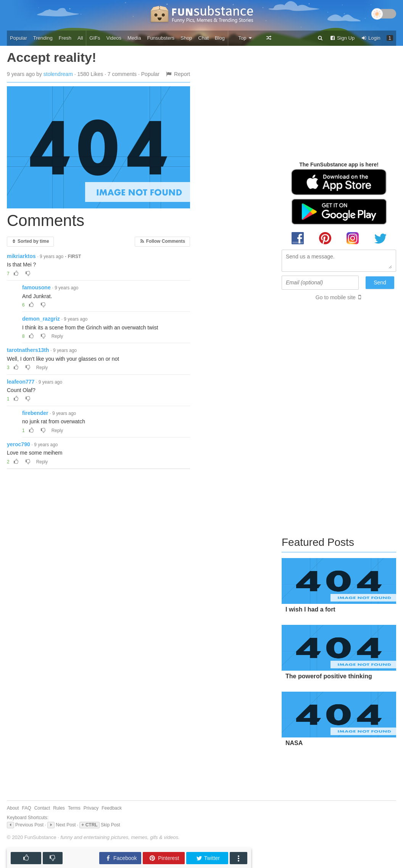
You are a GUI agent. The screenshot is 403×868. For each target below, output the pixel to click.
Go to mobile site (336, 297)
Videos (114, 38)
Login (371, 38)
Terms (74, 808)
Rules (59, 808)
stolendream (58, 74)
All (80, 38)
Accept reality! (52, 57)
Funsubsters (161, 38)
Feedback (112, 808)
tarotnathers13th (28, 350)
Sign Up (342, 38)
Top (245, 38)
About (13, 808)
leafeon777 (21, 382)
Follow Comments (162, 241)
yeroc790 (19, 444)
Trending (43, 38)
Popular (19, 38)
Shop (186, 38)
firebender (35, 413)
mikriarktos (21, 256)
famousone (36, 287)
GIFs (95, 38)
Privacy (91, 808)
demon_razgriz (41, 319)
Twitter (208, 858)
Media (134, 38)
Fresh (65, 38)
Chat (203, 38)
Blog (220, 38)
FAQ (27, 808)
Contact (42, 808)
